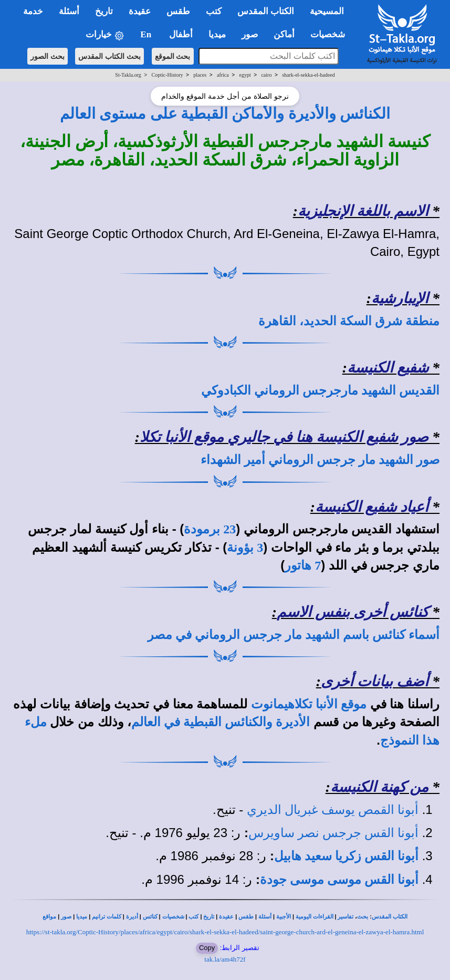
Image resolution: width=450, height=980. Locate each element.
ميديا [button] (217, 34)
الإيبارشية (400, 298)
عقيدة (226, 917)
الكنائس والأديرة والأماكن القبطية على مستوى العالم (225, 114)
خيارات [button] (105, 35)
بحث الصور (48, 56)
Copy (207, 948)
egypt (245, 75)
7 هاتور (303, 565)
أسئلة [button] (69, 11)
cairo (266, 75)
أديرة (132, 917)
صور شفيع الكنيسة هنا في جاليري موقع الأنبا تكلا (284, 437)
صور (66, 917)
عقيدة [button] (140, 11)
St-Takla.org (128, 75)
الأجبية (284, 917)
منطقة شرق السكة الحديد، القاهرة (349, 321)
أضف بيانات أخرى (375, 681)
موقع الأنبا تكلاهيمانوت (309, 704)
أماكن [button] (284, 34)
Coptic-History (167, 75)
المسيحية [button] (327, 11)
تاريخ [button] (104, 11)
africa (223, 75)
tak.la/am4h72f (225, 959)
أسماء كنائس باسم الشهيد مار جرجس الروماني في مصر (294, 635)
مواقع (49, 917)
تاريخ (209, 917)
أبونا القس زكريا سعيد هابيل (346, 856)
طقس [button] (178, 11)
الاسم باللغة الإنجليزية (363, 211)
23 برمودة (210, 529)
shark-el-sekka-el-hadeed (308, 75)
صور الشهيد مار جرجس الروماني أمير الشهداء (320, 460)
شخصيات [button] (331, 34)
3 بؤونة (245, 548)
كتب (193, 917)
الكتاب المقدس (390, 917)
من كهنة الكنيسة (379, 787)
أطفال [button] (181, 34)
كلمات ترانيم (107, 917)
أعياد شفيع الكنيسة (372, 507)
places (200, 75)
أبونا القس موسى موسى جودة (339, 880)
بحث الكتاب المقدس (109, 56)
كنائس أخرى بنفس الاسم (353, 612)
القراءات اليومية (315, 917)
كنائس (150, 917)
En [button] (147, 34)
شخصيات (173, 917)
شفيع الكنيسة (388, 368)
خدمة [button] (33, 11)
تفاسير (346, 917)
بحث (363, 917)
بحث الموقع (173, 56)
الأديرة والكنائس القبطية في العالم (221, 722)
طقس (246, 917)
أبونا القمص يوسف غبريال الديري (333, 810)
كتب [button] (214, 11)
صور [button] (250, 34)
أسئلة (265, 917)
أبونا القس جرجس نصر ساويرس (333, 833)
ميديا (82, 917)
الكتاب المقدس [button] (266, 11)
